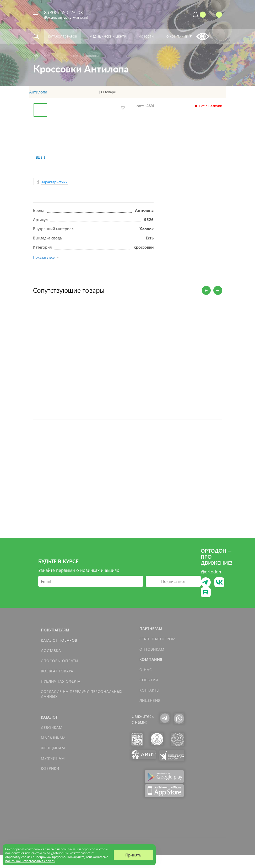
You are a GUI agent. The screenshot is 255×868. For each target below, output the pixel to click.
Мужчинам (53, 758)
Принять (133, 855)
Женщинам (53, 748)
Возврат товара (57, 671)
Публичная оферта (61, 681)
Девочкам (52, 727)
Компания (151, 659)
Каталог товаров (59, 640)
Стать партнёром (158, 639)
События (149, 680)
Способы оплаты (59, 661)
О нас (146, 670)
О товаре (108, 92)
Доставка (51, 650)
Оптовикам (152, 649)
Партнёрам (151, 629)
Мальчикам (53, 738)
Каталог (49, 717)
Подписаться (173, 581)
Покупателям (55, 630)
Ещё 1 (40, 157)
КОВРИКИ (50, 768)
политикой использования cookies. (30, 861)
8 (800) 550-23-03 (63, 12)
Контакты (150, 690)
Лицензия (150, 700)
